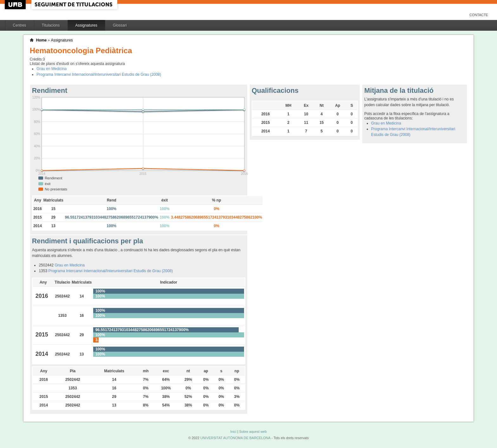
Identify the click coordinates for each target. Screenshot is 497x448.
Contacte (479, 15)
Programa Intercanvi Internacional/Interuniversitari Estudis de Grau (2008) (99, 74)
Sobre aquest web (253, 432)
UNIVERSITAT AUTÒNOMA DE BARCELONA (235, 438)
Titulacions (51, 25)
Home (41, 40)
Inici (233, 432)
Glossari (120, 25)
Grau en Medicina (52, 69)
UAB (16, 5)
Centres (20, 25)
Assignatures (86, 25)
